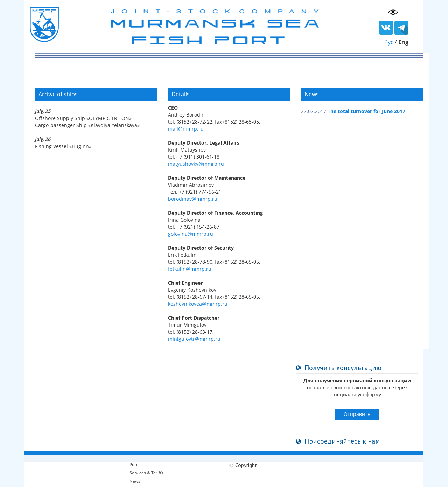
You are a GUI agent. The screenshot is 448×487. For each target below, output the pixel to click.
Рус (389, 42)
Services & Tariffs (146, 473)
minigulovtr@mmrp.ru (194, 339)
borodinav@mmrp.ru (193, 199)
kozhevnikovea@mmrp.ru (198, 304)
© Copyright (243, 465)
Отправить (357, 414)
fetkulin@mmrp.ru (190, 269)
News (135, 481)
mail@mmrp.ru (186, 129)
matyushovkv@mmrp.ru (196, 164)
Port (134, 464)
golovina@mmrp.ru (191, 234)
